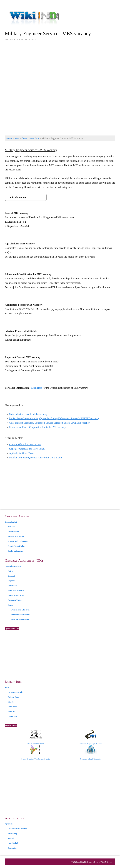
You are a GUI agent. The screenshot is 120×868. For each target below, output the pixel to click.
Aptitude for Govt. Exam (22, 453)
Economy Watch (15, 600)
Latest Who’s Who (16, 595)
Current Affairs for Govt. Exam (25, 444)
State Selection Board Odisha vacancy (28, 414)
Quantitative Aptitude (17, 829)
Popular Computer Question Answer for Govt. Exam (35, 458)
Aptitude (9, 824)
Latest (11, 571)
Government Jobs (30, 138)
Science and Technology (18, 541)
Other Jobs (13, 716)
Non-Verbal (13, 843)
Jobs (17, 138)
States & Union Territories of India (36, 752)
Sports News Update (17, 546)
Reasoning (12, 833)
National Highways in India (91, 737)
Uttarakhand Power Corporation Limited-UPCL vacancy (37, 427)
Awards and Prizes (16, 536)
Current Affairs (12, 522)
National (12, 527)
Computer (12, 848)
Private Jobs (13, 697)
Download (12, 586)
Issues (10, 605)
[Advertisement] (60, 67)
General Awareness (13, 566)
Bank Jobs (12, 707)
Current (11, 576)
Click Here (37, 388)
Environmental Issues (20, 615)
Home (9, 138)
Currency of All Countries (91, 752)
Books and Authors (16, 551)
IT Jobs (11, 702)
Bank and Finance (16, 590)
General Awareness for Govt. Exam (27, 449)
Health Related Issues (20, 619)
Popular (11, 581)
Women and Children (20, 610)
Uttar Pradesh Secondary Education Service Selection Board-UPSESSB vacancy (50, 423)
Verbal (11, 838)
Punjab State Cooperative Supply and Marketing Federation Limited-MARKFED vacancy (54, 418)
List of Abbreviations (36, 737)
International (14, 532)
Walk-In (11, 712)
